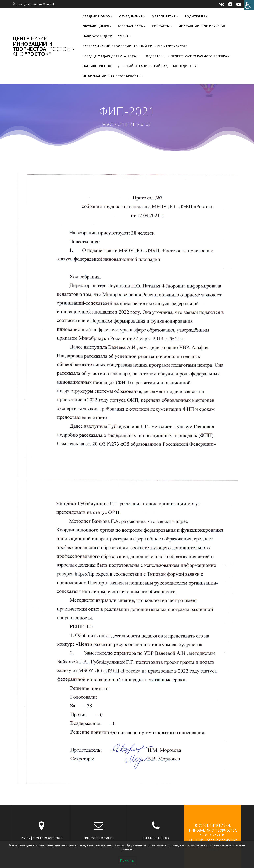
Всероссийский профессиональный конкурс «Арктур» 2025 (135, 46)
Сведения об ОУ (96, 16)
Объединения (131, 16)
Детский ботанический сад (143, 66)
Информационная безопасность (112, 76)
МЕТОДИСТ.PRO (186, 66)
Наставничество (98, 66)
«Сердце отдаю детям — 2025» (110, 56)
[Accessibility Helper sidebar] (249, 5)
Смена (123, 36)
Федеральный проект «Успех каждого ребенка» (187, 56)
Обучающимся (96, 26)
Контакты (161, 26)
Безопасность (131, 26)
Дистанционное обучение (202, 26)
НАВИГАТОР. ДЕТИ (98, 36)
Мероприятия (164, 16)
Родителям (195, 16)
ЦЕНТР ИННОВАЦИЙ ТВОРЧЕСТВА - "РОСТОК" (44, 46)
